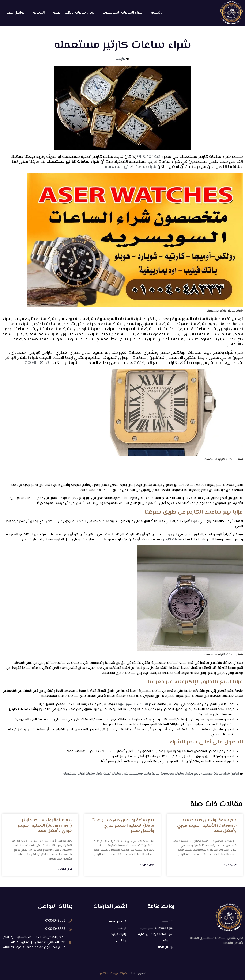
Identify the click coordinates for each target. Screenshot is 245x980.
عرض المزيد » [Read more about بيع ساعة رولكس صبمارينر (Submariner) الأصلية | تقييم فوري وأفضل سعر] (65, 869)
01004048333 (150, 157)
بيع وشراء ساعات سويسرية (180, 774)
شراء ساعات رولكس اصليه (74, 13)
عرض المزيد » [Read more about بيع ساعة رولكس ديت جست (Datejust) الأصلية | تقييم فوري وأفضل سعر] (229, 865)
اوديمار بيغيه (117, 921)
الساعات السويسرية (133, 704)
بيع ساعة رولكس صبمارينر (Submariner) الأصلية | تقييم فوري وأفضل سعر (45, 826)
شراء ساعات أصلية (116, 774)
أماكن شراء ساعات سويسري (219, 774)
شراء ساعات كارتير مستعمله (131, 167)
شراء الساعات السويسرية (123, 13)
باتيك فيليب (118, 934)
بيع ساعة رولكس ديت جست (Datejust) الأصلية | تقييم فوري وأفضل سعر (207, 826)
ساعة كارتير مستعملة (145, 774)
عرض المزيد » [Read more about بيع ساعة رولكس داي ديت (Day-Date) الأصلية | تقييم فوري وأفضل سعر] (147, 865)
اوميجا (122, 928)
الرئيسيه (157, 13)
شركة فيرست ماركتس (113, 973)
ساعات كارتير (173, 540)
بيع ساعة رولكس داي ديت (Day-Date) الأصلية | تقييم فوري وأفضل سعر (123, 826)
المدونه (39, 13)
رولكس (121, 940)
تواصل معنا (16, 13)
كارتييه (120, 59)
